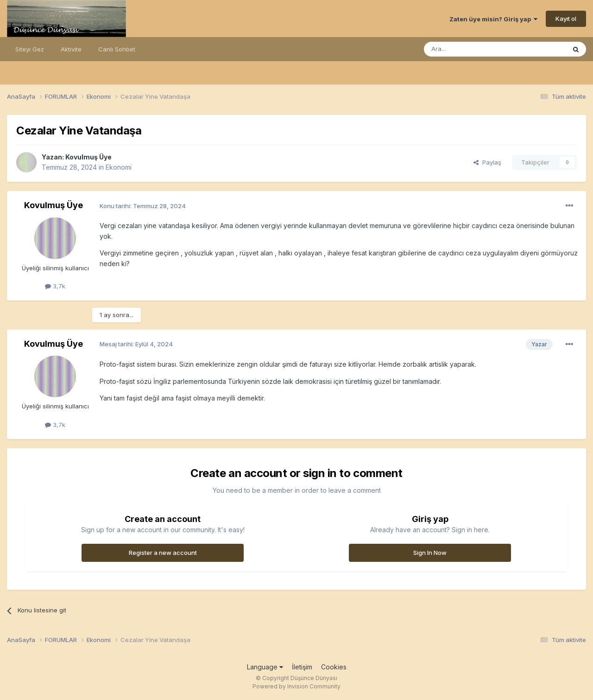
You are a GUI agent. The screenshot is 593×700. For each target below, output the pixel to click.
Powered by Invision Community (296, 686)
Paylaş (487, 162)
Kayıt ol (566, 19)
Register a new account (163, 553)
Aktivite (71, 49)
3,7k (55, 286)
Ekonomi (119, 167)
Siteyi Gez (30, 49)
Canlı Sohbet (117, 49)
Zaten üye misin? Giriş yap (493, 19)
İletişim (302, 667)
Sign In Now (430, 553)
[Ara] (471, 49)
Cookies (334, 667)
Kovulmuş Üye (88, 157)
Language (265, 667)
